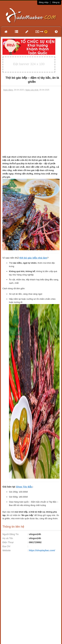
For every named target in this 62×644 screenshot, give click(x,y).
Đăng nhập (44, 2)
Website (7, 550)
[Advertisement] (31, 123)
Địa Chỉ (6, 546)
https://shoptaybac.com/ (42, 550)
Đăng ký (56, 2)
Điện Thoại (8, 542)
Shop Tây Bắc (24, 487)
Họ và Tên (8, 538)
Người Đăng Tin (11, 534)
